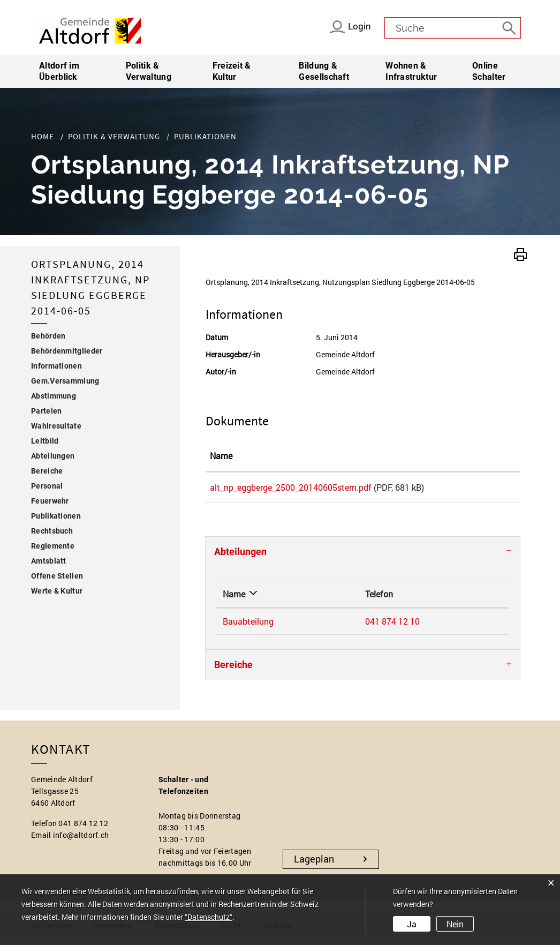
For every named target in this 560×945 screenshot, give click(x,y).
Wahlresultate (56, 426)
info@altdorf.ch (81, 839)
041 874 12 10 (328, 625)
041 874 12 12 (83, 827)
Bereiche (47, 471)
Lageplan (314, 862)
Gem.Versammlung (65, 381)
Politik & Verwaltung (149, 71)
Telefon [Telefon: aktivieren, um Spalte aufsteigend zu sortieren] (314, 598)
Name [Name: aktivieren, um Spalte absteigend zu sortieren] (234, 598)
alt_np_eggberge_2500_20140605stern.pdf (291, 487)
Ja (412, 924)
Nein (455, 924)
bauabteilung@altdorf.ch (431, 625)
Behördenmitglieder (67, 351)
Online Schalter (489, 71)
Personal (47, 486)
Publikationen (79, 515)
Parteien (46, 411)
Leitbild (45, 441)
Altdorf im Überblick (59, 71)
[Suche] (510, 27)
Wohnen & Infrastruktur (411, 71)
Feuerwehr (50, 501)
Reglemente (53, 546)
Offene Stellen (57, 576)
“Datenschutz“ (209, 917)
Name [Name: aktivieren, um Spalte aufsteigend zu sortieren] (221, 456)
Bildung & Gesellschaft (324, 71)
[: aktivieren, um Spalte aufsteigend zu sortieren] (490, 456)
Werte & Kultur (57, 591)
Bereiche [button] (233, 668)
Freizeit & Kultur (232, 71)
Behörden (48, 336)
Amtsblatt (49, 561)
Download (490, 489)
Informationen (56, 366)
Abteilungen (53, 456)
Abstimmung (54, 396)
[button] (520, 253)
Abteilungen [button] (240, 555)
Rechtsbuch (52, 531)
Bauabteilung (248, 625)
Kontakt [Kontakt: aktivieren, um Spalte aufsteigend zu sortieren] (399, 598)
